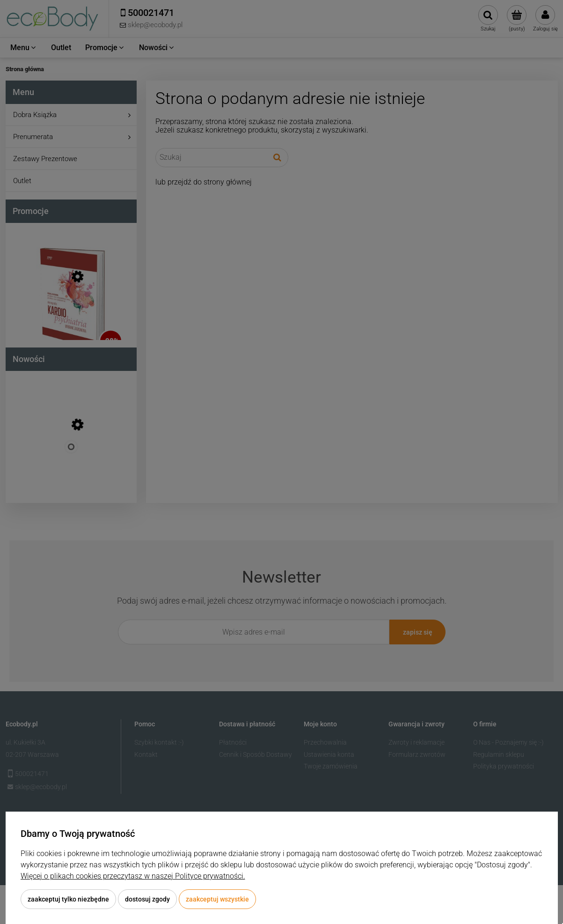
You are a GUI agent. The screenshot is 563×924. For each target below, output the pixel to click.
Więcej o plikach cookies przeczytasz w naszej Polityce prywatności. (133, 876)
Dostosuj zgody (147, 899)
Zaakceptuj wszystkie (217, 899)
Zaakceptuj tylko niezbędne (68, 899)
